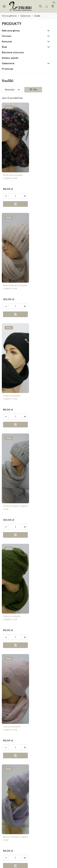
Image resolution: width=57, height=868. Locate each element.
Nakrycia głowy (11, 31)
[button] (41, 6)
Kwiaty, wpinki (10, 58)
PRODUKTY (12, 24)
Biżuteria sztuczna (13, 52)
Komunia (7, 42)
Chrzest (7, 36)
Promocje (8, 69)
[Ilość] (14, 199)
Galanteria (8, 63)
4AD (46, 865)
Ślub (4, 47)
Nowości (13, 90)
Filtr (33, 90)
